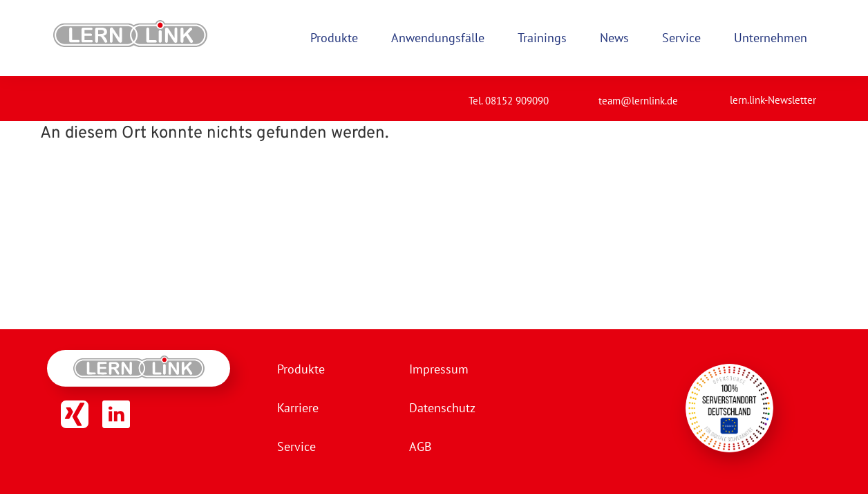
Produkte (301, 369)
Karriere (298, 408)
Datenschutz (442, 408)
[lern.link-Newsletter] (713, 94)
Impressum (439, 369)
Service (296, 446)
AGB (421, 446)
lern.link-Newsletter (773, 100)
